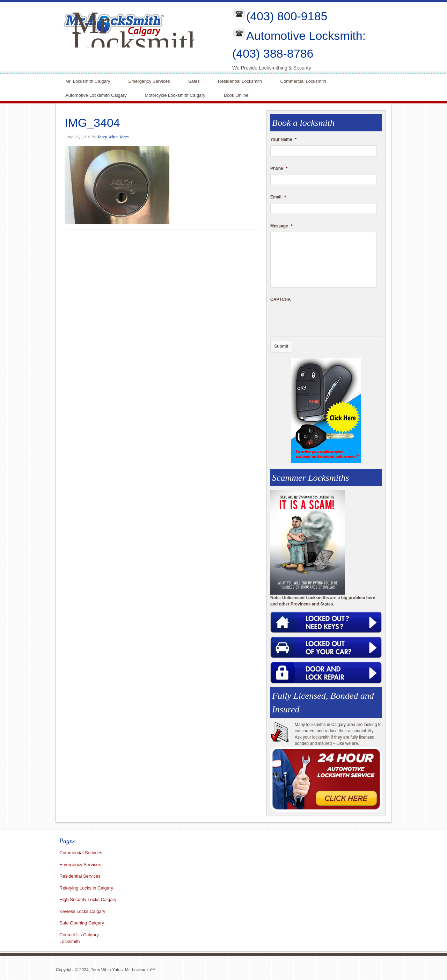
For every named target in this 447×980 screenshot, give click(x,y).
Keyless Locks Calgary (82, 911)
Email (278, 197)
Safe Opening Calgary (82, 923)
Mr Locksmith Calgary (137, 43)
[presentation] (323, 319)
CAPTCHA (281, 299)
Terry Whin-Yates (113, 137)
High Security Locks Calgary (88, 899)
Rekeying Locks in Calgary (86, 888)
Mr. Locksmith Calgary (88, 81)
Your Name (283, 139)
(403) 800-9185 (287, 16)
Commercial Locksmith (303, 81)
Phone (279, 168)
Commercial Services (81, 853)
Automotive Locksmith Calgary (96, 95)
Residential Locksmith (240, 81)
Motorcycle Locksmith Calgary (175, 95)
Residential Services (80, 876)
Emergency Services (149, 81)
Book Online (236, 95)
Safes (194, 81)
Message (281, 226)
